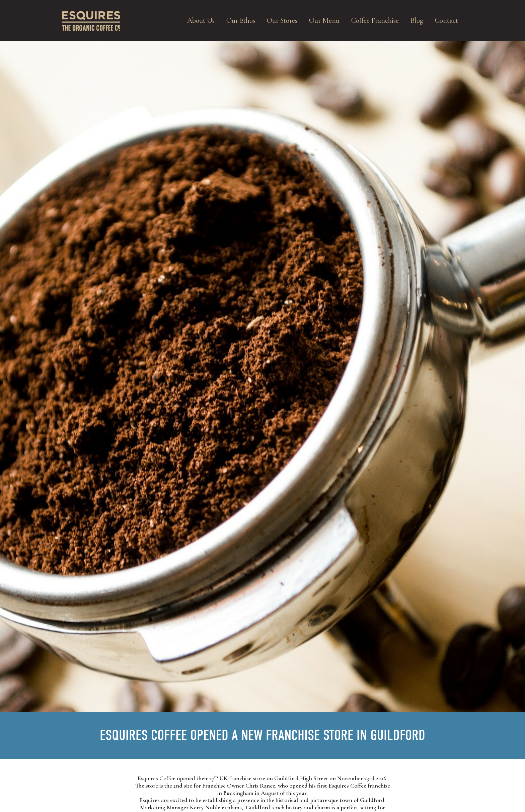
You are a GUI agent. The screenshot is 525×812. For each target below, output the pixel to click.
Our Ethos (241, 20)
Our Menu (324, 20)
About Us (201, 20)
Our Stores (282, 20)
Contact (446, 20)
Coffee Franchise (375, 20)
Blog (417, 20)
